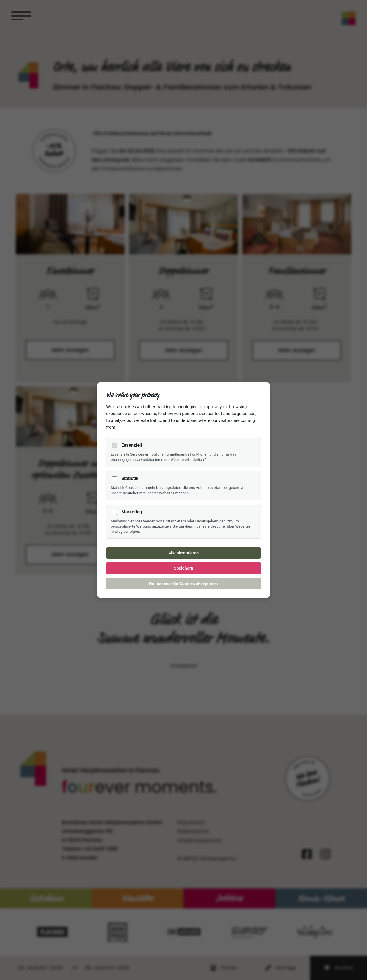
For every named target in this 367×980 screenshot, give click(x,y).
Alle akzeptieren (184, 553)
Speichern (183, 568)
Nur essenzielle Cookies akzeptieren (183, 583)
